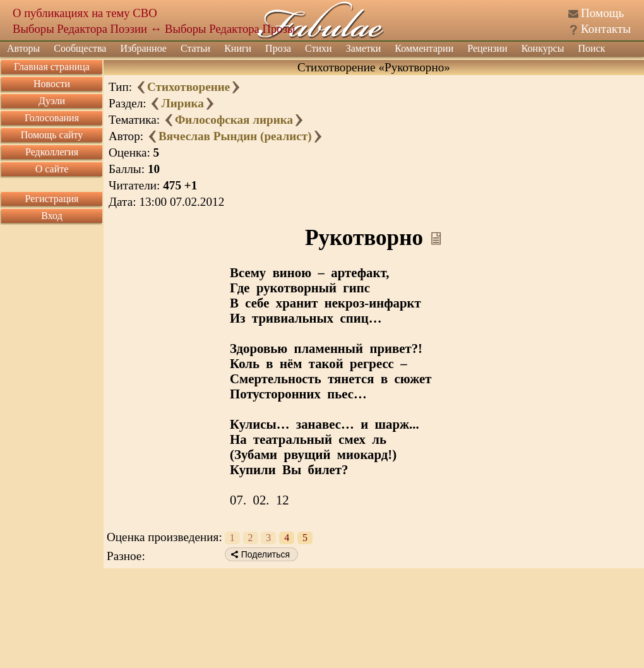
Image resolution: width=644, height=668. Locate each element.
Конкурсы (543, 48)
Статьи (195, 48)
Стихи (319, 48)
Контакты (606, 29)
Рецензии (487, 48)
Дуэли (52, 101)
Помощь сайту (52, 135)
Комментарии (424, 48)
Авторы (23, 48)
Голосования (52, 118)
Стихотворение (188, 87)
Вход (52, 216)
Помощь (602, 13)
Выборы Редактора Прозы (230, 29)
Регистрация (52, 199)
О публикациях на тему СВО (85, 13)
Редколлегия (52, 152)
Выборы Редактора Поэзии (80, 29)
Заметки (364, 48)
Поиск (592, 48)
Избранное (143, 48)
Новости (52, 84)
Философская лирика (234, 120)
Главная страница (52, 67)
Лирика (182, 103)
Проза (278, 48)
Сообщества (80, 48)
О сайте (52, 169)
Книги (238, 48)
